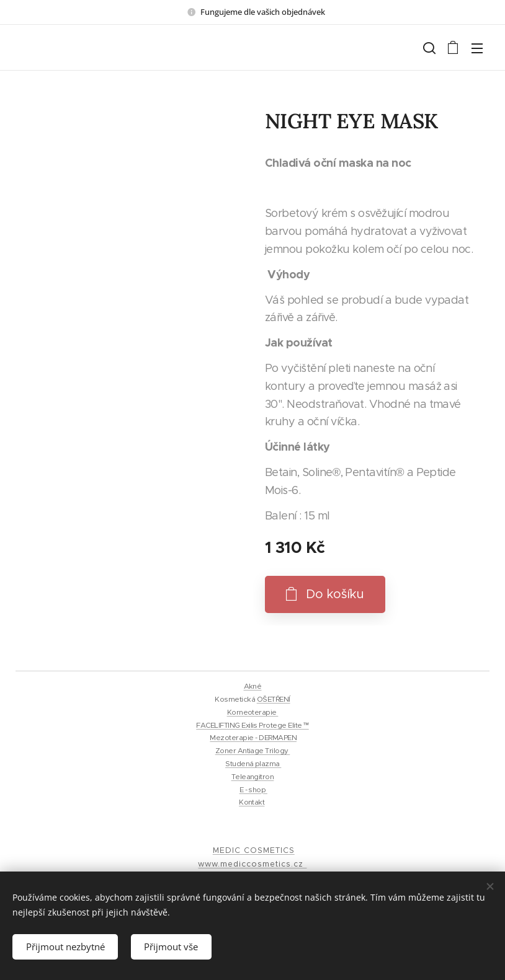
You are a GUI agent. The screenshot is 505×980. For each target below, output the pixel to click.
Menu (477, 48)
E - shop (253, 790)
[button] (428, 48)
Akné (253, 686)
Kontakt (252, 802)
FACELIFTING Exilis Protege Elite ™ (252, 725)
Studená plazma (253, 764)
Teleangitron (253, 777)
